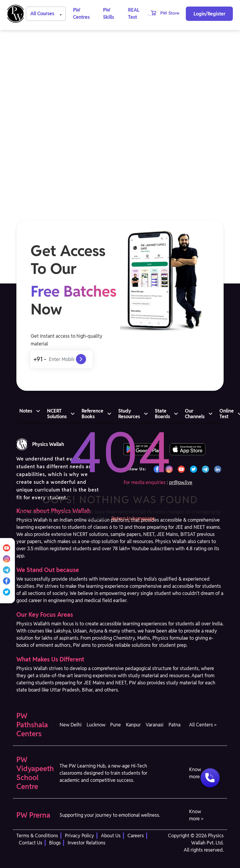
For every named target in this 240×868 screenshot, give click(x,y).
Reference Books (92, 414)
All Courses (47, 13)
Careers (136, 836)
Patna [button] (174, 725)
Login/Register (209, 14)
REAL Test (134, 14)
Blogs (55, 843)
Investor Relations (87, 843)
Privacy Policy (80, 836)
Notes (26, 411)
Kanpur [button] (133, 725)
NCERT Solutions (57, 414)
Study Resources (129, 414)
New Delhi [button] (71, 725)
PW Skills (109, 14)
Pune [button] (116, 725)
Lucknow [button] (96, 725)
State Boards (162, 414)
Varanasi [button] (155, 725)
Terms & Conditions (37, 836)
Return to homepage (133, 519)
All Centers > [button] (203, 725)
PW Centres (81, 14)
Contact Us (31, 843)
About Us (111, 836)
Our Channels (195, 414)
